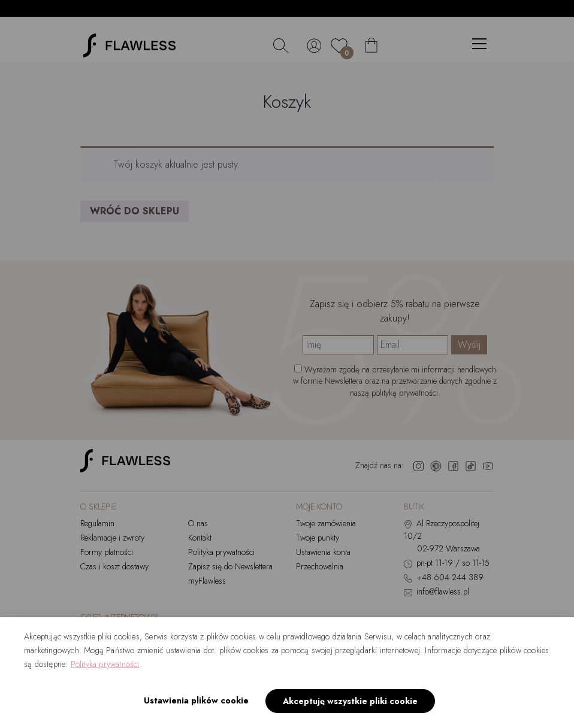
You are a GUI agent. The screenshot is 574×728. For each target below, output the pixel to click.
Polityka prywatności (105, 664)
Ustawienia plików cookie (196, 700)
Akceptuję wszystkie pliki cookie (350, 701)
